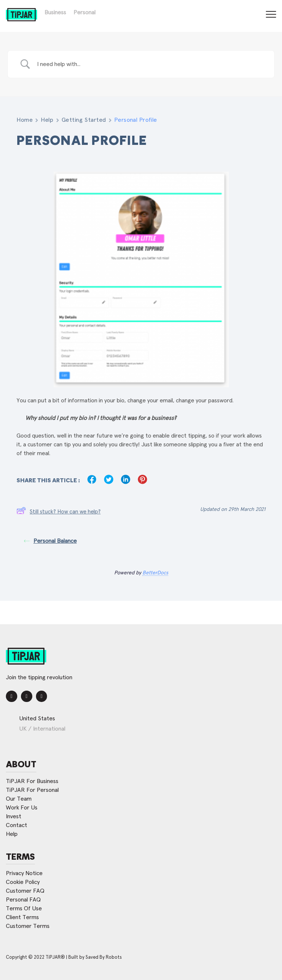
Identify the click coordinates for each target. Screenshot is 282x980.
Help (47, 120)
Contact (17, 825)
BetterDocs (155, 573)
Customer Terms (28, 926)
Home (25, 120)
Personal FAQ (23, 900)
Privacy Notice (24, 873)
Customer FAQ (25, 891)
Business (55, 12)
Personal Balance (50, 541)
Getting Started (84, 120)
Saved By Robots (104, 957)
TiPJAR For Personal (32, 790)
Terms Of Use (24, 908)
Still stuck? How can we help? (59, 512)
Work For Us (22, 808)
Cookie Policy (23, 882)
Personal (84, 12)
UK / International (42, 729)
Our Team (19, 799)
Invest (14, 816)
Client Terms (22, 917)
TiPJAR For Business (32, 781)
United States (37, 718)
